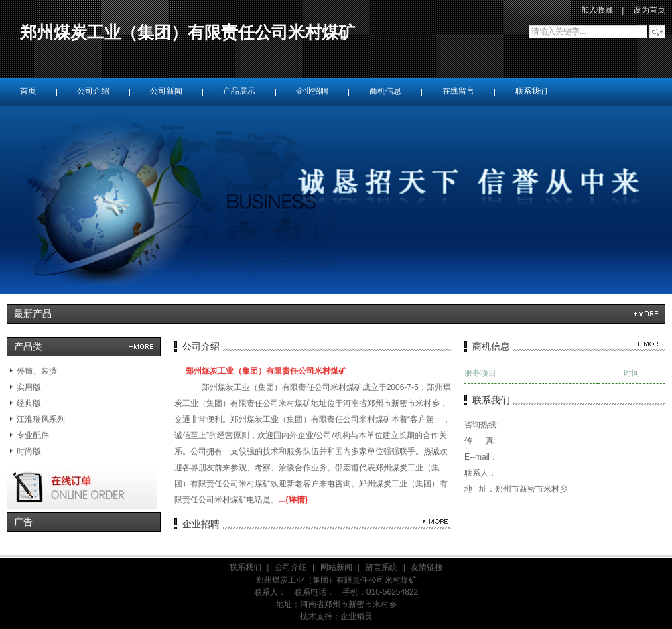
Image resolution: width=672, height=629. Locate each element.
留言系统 (381, 567)
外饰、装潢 (37, 371)
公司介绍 (291, 567)
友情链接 (427, 567)
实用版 (29, 387)
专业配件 (33, 435)
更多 (646, 314)
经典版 (29, 403)
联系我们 (245, 567)
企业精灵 (356, 616)
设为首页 (649, 10)
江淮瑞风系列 (41, 419)
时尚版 (29, 451)
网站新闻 (336, 567)
